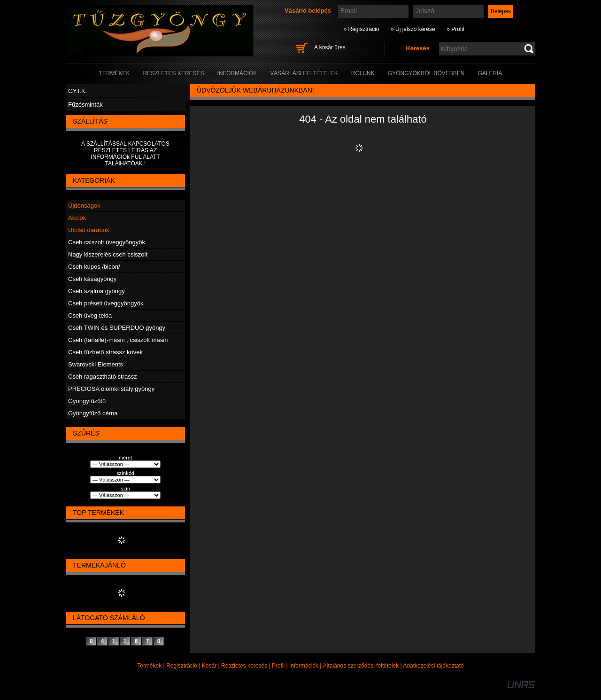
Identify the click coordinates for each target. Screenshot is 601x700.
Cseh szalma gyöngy (96, 291)
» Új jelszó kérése (413, 29)
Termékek (149, 666)
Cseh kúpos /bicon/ (94, 267)
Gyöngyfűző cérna (93, 413)
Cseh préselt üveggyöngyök (106, 303)
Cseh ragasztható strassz (103, 377)
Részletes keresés (244, 666)
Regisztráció (182, 666)
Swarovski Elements (96, 364)
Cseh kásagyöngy (92, 279)
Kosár (209, 666)
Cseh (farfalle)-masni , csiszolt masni (118, 340)
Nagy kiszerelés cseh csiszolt (108, 254)
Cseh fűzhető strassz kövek (105, 352)
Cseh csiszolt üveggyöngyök (107, 242)
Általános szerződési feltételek (361, 666)
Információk (304, 666)
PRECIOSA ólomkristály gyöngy (111, 389)
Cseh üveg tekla (90, 315)
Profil (278, 666)
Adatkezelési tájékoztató (433, 666)
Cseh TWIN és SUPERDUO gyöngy (117, 328)
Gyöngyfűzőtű (87, 401)
